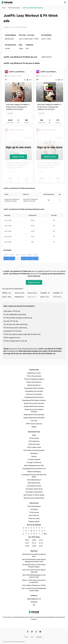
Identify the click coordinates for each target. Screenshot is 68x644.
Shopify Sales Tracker (34, 373)
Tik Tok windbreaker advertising (15, 314)
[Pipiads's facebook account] (28, 632)
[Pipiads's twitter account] (32, 632)
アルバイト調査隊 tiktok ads (34, 297)
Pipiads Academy (34, 522)
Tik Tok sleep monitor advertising (15, 328)
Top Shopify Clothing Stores (34, 492)
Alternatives (34, 453)
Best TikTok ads (34, 515)
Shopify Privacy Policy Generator (34, 403)
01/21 (27, 543)
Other (45, 534)
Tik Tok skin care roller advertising (15, 324)
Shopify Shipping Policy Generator (34, 418)
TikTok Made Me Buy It (34, 480)
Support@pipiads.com (34, 599)
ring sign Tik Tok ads (11, 321)
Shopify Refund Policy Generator (34, 406)
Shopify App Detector (34, 385)
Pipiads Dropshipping (34, 472)
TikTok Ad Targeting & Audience (34, 379)
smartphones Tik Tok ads (12, 331)
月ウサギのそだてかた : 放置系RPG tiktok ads (59, 297)
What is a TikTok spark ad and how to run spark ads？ (34, 581)
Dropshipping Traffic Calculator (34, 388)
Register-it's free (18, 157)
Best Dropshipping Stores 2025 (34, 466)
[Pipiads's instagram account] (40, 632)
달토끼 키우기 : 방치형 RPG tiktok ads (47, 297)
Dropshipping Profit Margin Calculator (34, 400)
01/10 (41, 543)
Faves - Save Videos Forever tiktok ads (8, 297)
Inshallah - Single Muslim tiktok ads (47, 293)
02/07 (27, 540)
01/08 (34, 546)
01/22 (41, 540)
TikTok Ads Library (34, 444)
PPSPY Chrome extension (34, 424)
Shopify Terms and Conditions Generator (34, 411)
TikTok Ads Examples (34, 506)
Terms (32, 637)
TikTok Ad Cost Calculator (34, 394)
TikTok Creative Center (34, 447)
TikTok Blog (34, 509)
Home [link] (4, 8)
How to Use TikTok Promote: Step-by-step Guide (34, 571)
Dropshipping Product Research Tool (34, 469)
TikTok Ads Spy (34, 438)
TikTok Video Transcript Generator (34, 450)
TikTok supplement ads (12, 338)
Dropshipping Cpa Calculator (34, 391)
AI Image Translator (34, 459)
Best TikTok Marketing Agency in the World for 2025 (34, 576)
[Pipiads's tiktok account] (36, 632)
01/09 (27, 546)
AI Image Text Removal (34, 463)
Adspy (34, 435)
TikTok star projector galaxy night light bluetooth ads (22, 334)
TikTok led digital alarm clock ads (15, 341)
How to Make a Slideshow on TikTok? (34, 585)
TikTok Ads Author (34, 518)
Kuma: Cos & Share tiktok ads (21, 293)
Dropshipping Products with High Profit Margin (34, 476)
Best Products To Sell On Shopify (34, 495)
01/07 (41, 546)
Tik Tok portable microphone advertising (18, 318)
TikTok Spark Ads (34, 441)
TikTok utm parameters (34, 376)
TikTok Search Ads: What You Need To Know (34, 555)
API (34, 605)
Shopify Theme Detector (34, 382)
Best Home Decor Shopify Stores (34, 498)
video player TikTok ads (12, 311)
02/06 (34, 540)
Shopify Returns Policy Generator (34, 415)
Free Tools (34, 421)
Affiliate (34, 427)
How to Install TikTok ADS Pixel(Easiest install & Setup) (34, 589)
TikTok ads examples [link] (14, 8)
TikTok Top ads (34, 512)
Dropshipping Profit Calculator (34, 397)
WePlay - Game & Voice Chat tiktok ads (8, 293)
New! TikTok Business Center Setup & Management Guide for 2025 (34, 561)
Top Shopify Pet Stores (34, 486)
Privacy (26, 637)
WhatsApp (34, 602)
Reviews (34, 456)
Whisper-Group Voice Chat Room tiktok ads (21, 297)
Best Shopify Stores (34, 483)
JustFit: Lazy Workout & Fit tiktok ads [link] (33, 8)
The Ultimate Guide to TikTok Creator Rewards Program (34, 566)
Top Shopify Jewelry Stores (34, 489)
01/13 (34, 543)
